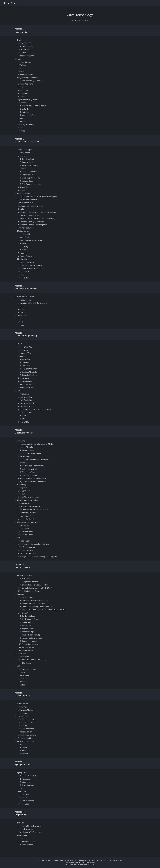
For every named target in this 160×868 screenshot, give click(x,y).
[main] (80, 13)
